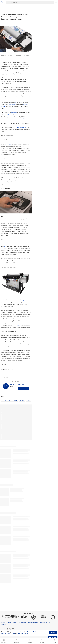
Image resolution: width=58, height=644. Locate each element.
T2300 (25, 127)
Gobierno (22, 400)
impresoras (12, 104)
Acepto (53, 633)
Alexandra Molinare (17, 384)
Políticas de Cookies (22, 634)
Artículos (4, 400)
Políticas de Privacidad (8, 634)
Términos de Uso (32, 632)
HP (16, 102)
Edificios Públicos (13, 400)
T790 (18, 127)
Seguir (23, 389)
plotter (24, 119)
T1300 (21, 127)
